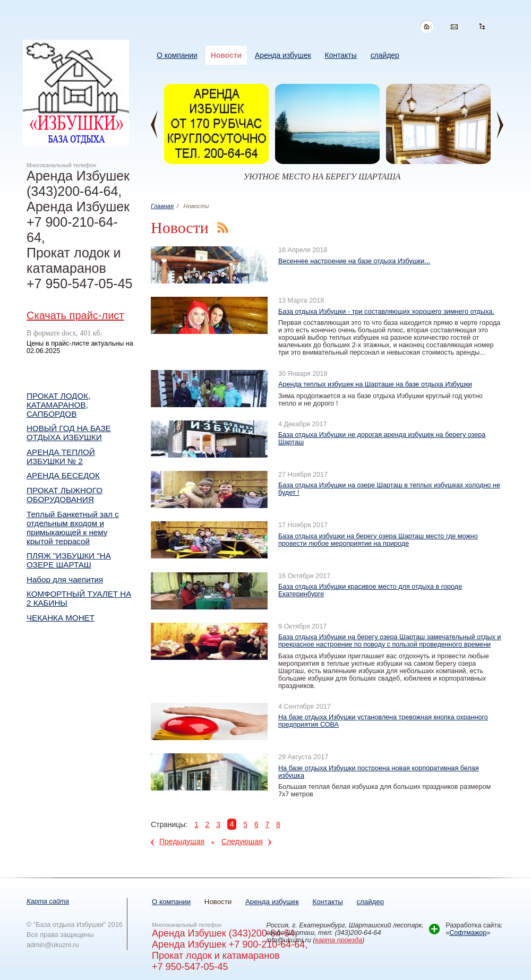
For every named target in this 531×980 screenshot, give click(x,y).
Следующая (242, 841)
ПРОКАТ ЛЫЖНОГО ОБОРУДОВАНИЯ (65, 495)
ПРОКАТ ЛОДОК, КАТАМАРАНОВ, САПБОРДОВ (58, 405)
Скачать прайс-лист (75, 315)
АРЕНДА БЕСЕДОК (63, 475)
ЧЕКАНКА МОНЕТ (61, 618)
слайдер (370, 902)
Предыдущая (182, 841)
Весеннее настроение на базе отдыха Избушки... (354, 261)
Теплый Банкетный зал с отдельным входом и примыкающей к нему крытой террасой (73, 528)
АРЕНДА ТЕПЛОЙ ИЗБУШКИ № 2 (61, 457)
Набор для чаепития (65, 579)
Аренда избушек (272, 902)
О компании (171, 902)
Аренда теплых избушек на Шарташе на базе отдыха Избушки (375, 384)
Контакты (327, 902)
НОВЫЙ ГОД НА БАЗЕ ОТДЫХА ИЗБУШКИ (69, 433)
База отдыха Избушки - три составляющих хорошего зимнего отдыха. (386, 312)
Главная (162, 206)
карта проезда (339, 940)
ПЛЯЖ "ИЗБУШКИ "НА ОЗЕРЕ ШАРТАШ (69, 560)
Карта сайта (48, 901)
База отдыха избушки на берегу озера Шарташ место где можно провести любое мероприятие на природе (378, 540)
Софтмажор (468, 933)
